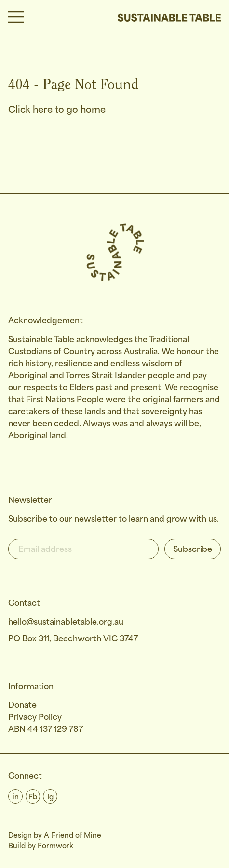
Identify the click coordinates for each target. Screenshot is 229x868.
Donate (22, 706)
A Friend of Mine (73, 836)
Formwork (55, 846)
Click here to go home (57, 110)
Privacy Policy (35, 718)
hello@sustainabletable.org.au (66, 622)
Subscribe (193, 550)
